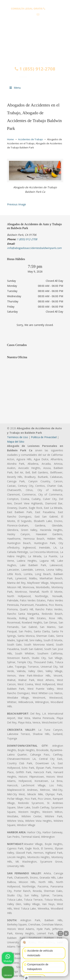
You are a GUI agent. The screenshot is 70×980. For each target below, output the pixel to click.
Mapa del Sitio (16, 442)
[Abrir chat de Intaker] (26, 978)
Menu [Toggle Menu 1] (15, 88)
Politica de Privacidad (44, 437)
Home (10, 139)
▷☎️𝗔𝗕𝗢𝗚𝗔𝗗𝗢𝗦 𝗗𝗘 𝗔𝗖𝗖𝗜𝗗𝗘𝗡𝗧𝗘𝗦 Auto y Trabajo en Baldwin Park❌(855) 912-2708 (35, 45)
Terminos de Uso (18, 437)
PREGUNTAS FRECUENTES (35, 3)
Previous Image (17, 204)
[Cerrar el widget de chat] (66, 933)
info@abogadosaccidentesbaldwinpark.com (35, 20)
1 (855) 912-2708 (35, 69)
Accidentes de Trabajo (31, 139)
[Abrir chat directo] (60, 933)
